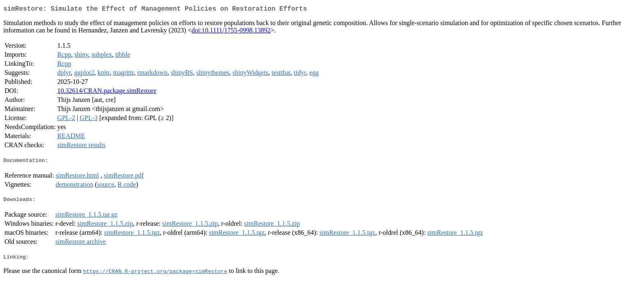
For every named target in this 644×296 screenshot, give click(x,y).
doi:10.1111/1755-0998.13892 (231, 32)
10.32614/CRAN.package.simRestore (107, 92)
